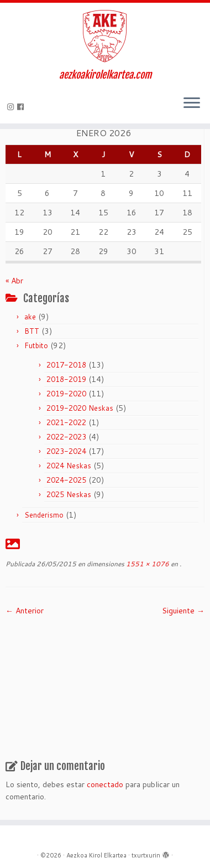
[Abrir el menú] (192, 104)
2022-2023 (66, 437)
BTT (32, 331)
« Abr (14, 281)
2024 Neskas (69, 466)
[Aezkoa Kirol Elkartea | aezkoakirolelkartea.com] (105, 36)
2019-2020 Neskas (80, 408)
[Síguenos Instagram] (12, 107)
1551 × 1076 (147, 564)
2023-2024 (66, 451)
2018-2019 (66, 379)
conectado (105, 784)
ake (30, 317)
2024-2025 (66, 480)
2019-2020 (66, 394)
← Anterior (25, 611)
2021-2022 (66, 422)
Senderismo (44, 515)
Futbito (36, 345)
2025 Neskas (69, 494)
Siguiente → (183, 611)
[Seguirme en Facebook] (22, 107)
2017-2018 (66, 365)
